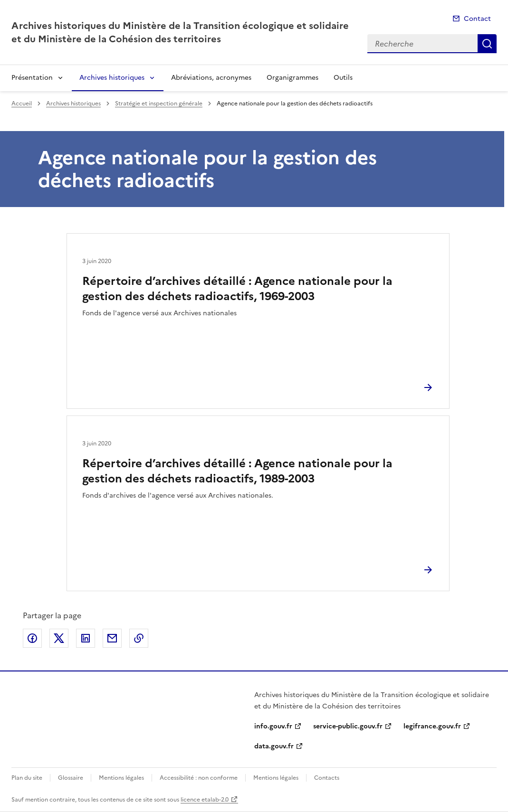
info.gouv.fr (273, 726)
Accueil (22, 104)
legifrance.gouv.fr (432, 726)
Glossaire (71, 778)
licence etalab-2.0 (205, 800)
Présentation (32, 78)
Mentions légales (121, 778)
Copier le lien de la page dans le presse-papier (139, 638)
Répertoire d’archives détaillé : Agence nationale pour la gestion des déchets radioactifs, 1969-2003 (237, 289)
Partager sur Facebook (32, 638)
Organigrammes (292, 78)
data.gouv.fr (274, 746)
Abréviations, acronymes (211, 78)
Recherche (487, 44)
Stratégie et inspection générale (159, 104)
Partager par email (112, 638)
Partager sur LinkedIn (86, 638)
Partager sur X (59, 638)
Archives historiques (112, 78)
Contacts (327, 778)
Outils (343, 78)
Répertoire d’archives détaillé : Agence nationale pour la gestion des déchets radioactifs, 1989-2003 (237, 471)
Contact (477, 19)
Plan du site (27, 778)
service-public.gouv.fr (348, 726)
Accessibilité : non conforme (199, 778)
